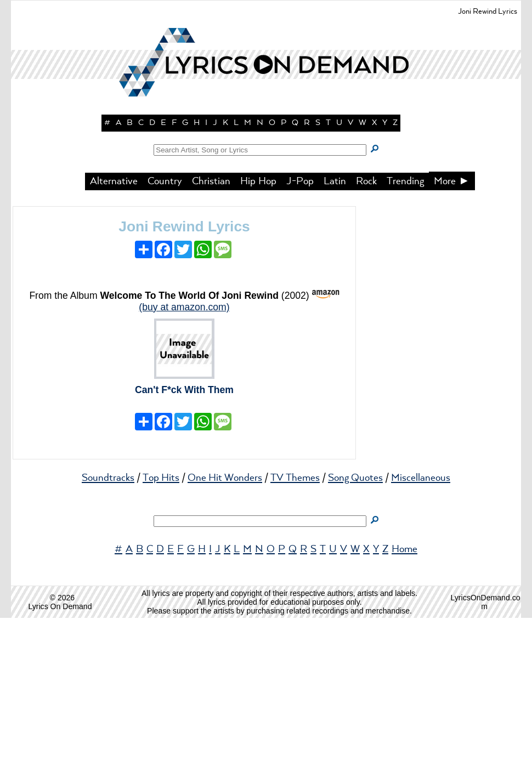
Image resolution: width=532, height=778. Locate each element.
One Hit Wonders (225, 638)
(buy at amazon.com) (184, 467)
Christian (211, 342)
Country (165, 342)
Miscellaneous (421, 638)
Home (404, 709)
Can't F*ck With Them (184, 550)
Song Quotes (355, 638)
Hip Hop (258, 342)
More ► (452, 342)
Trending (405, 342)
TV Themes (295, 638)
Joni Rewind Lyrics (184, 387)
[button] (266, 192)
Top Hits (161, 638)
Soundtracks (108, 638)
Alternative (114, 342)
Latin (335, 342)
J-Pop (300, 342)
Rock (366, 342)
